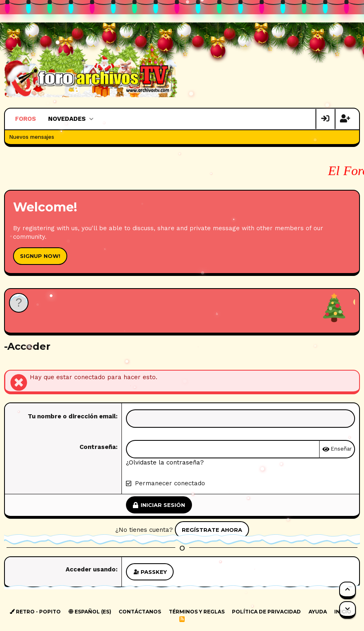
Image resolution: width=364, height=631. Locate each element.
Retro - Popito (35, 612)
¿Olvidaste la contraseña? (165, 462)
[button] (91, 119)
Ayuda (318, 612)
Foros (25, 119)
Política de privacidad (266, 612)
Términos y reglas (197, 612)
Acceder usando (91, 569)
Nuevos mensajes (32, 137)
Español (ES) (90, 612)
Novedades (67, 119)
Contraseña (98, 447)
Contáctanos (140, 612)
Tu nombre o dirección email (72, 416)
